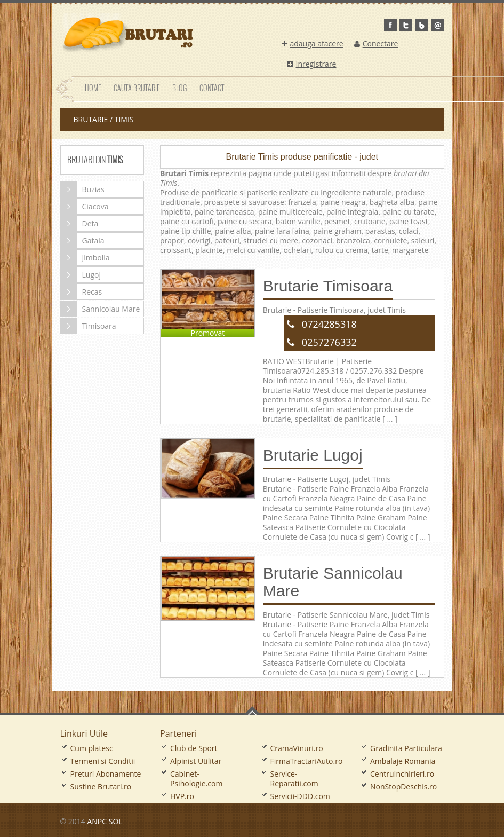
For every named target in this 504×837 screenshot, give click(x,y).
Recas (82, 292)
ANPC (97, 821)
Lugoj (81, 275)
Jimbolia (85, 258)
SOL (116, 821)
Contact (212, 88)
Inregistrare (312, 64)
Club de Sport (194, 748)
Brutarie (91, 119)
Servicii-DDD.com (300, 796)
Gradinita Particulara (406, 748)
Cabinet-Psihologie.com (196, 779)
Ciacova (85, 206)
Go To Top (252, 710)
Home (93, 88)
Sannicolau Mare (101, 309)
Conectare (376, 44)
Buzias (83, 189)
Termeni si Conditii (103, 761)
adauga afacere (313, 44)
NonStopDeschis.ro (403, 787)
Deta (80, 223)
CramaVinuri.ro (297, 748)
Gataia (83, 240)
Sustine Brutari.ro (101, 787)
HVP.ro (182, 796)
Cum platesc (92, 748)
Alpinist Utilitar (196, 761)
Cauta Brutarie (137, 88)
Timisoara (89, 326)
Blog (179, 88)
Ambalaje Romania (403, 761)
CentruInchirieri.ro (402, 774)
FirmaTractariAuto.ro (307, 761)
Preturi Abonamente (106, 774)
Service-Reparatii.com (294, 779)
